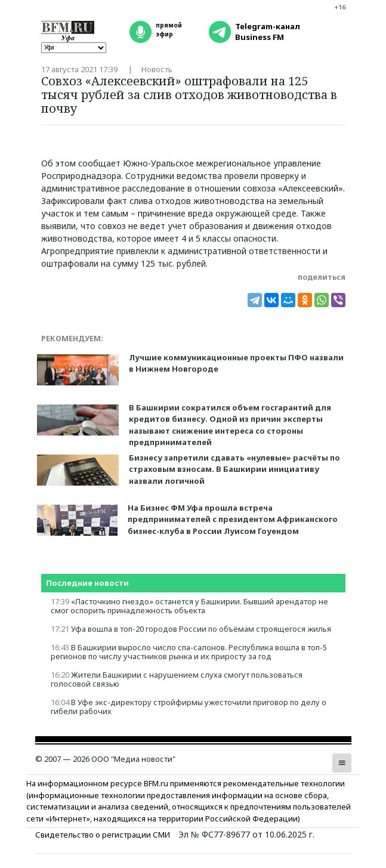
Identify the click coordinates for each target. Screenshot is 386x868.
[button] (342, 763)
